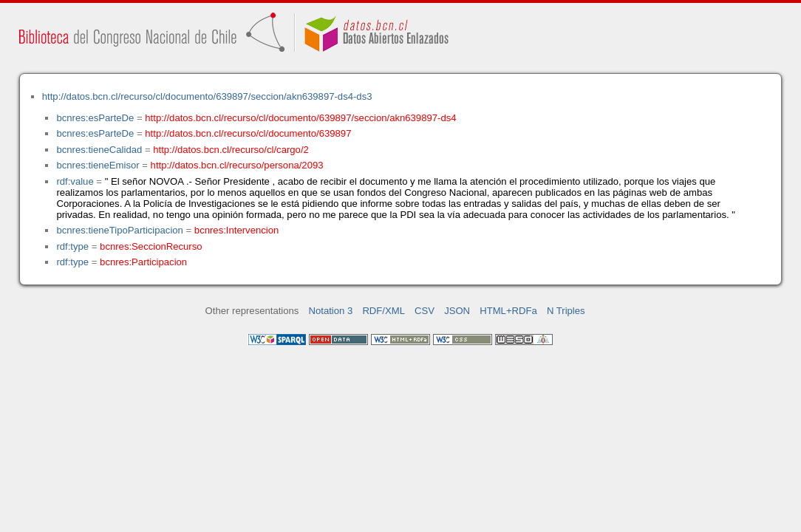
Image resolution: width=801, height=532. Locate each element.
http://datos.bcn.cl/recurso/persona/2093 (237, 165)
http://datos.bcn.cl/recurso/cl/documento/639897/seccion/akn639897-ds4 (300, 118)
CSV (425, 311)
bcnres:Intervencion (236, 230)
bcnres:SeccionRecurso (151, 246)
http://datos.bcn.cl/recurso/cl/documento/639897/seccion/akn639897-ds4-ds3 (207, 96)
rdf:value (75, 181)
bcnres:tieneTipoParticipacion (119, 230)
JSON (457, 311)
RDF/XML (384, 311)
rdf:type (72, 246)
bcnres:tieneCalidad (99, 150)
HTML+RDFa (508, 311)
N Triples (566, 311)
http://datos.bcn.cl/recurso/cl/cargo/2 (231, 150)
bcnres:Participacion (143, 262)
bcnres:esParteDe (95, 118)
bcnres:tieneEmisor (98, 165)
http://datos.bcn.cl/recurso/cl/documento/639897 (248, 133)
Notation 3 (331, 311)
